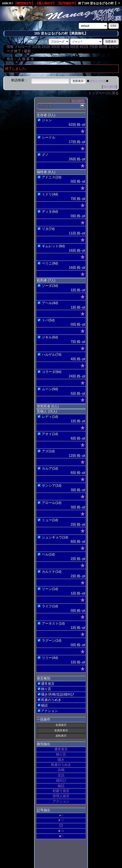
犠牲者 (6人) (46, 172)
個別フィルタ (38, 41)
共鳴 (61, 770)
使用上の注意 (98, 81)
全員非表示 (61, 730)
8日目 (103, 47)
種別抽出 (44, 744)
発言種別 (44, 678)
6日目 (84, 47)
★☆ (61, 831)
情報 (10, 47)
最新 (27, 51)
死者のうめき (61, 765)
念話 (61, 775)
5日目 (75, 47)
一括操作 (44, 719)
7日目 (94, 47)
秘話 (61, 786)
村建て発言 (61, 791)
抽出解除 (110, 87)
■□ (61, 836)
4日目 (65, 47)
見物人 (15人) (47, 411)
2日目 (46, 47)
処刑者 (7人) (46, 280)
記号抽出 (44, 810)
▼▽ (61, 820)
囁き (61, 760)
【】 (61, 826)
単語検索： (19, 80)
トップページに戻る (103, 93)
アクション (61, 801)
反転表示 (61, 736)
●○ (61, 815)
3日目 (56, 47)
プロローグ (23, 47)
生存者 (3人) (46, 115)
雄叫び (61, 781)
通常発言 (61, 749)
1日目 (36, 47)
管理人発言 (61, 796)
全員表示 (61, 725)
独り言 (61, 754)
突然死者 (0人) (48, 406)
